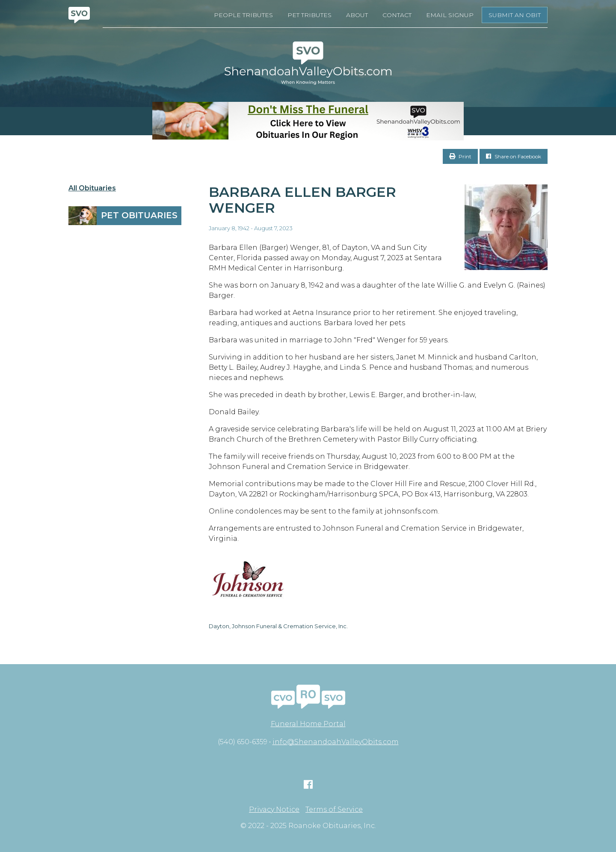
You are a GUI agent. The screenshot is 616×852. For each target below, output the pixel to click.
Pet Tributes (309, 15)
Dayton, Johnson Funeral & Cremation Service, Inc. (278, 626)
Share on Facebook (514, 156)
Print (460, 156)
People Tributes (243, 15)
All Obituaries (92, 188)
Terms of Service (334, 810)
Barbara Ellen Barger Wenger (302, 200)
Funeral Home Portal (308, 724)
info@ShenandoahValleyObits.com (336, 742)
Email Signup (450, 15)
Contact (397, 15)
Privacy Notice (274, 810)
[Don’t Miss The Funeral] (308, 121)
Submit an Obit (515, 15)
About (357, 15)
